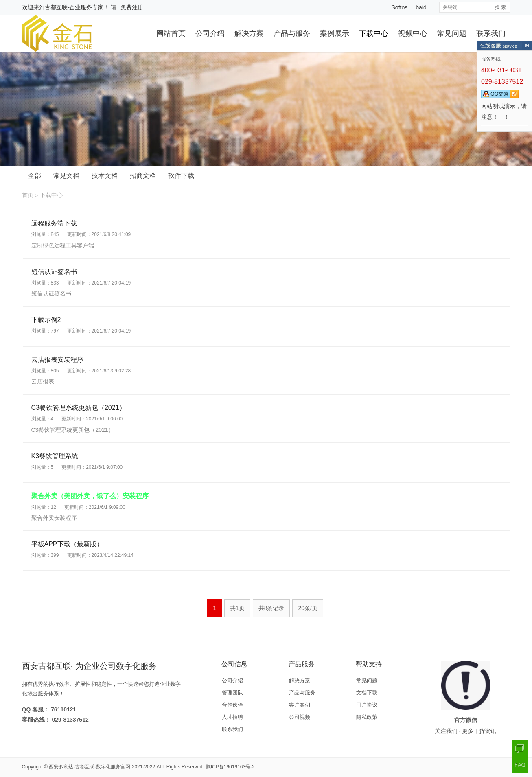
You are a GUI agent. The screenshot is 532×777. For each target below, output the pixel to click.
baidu (423, 7)
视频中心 (413, 33)
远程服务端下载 (54, 223)
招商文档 (143, 176)
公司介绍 (210, 33)
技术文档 (105, 176)
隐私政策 (367, 717)
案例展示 (335, 33)
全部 (35, 176)
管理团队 (232, 693)
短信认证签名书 (54, 272)
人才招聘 (232, 717)
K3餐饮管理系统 (55, 456)
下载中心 (374, 33)
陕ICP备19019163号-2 (230, 767)
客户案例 (300, 705)
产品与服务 (292, 33)
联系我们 (491, 33)
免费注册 (132, 7)
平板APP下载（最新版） (67, 544)
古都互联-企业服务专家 (74, 7)
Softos (400, 7)
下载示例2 (46, 320)
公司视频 (300, 717)
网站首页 (171, 33)
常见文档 (66, 176)
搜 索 (500, 7)
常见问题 (452, 33)
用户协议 (367, 705)
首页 (28, 195)
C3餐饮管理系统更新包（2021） (79, 408)
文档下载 (367, 693)
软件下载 (181, 176)
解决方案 (249, 33)
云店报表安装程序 (57, 360)
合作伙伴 (232, 705)
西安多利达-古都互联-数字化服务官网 (90, 767)
